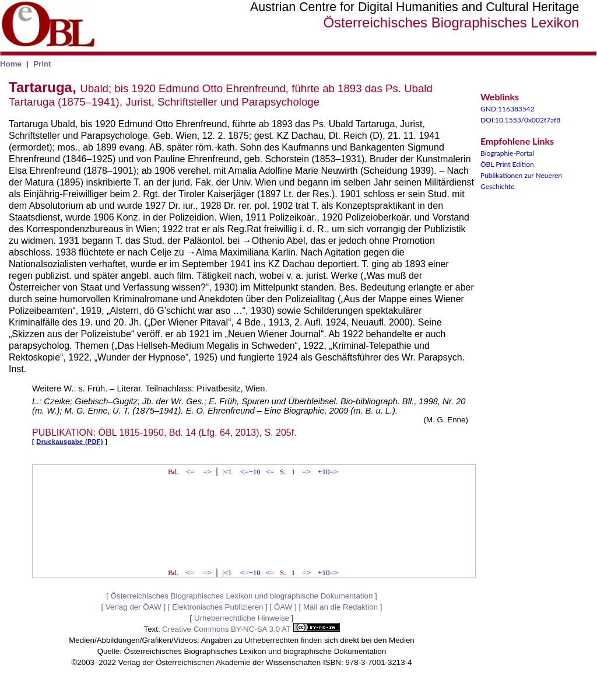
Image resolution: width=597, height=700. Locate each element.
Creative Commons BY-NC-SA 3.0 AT (251, 629)
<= (190, 472)
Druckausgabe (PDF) (70, 442)
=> (207, 472)
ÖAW (283, 607)
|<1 (227, 472)
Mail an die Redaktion (340, 607)
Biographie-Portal (507, 153)
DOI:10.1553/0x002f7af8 (520, 120)
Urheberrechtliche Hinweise (242, 618)
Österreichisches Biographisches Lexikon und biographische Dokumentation (242, 596)
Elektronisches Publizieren (217, 607)
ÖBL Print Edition (507, 164)
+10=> (328, 472)
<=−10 (250, 472)
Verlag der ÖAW (134, 607)
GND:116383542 (508, 109)
